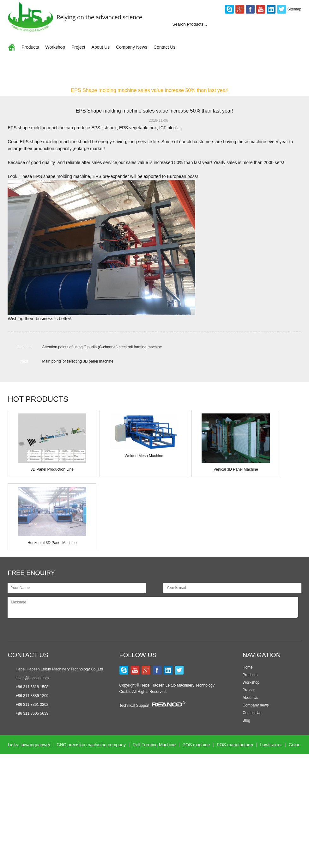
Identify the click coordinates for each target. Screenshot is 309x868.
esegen (280, 821)
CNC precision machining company (91, 745)
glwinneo (46, 802)
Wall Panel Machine (260, 783)
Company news (256, 705)
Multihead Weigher (215, 783)
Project (78, 47)
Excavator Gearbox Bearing (145, 802)
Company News (132, 47)
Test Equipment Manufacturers (86, 821)
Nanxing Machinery (171, 783)
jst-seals (147, 840)
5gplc (62, 840)
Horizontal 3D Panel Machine (52, 543)
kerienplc (131, 821)
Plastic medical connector (204, 802)
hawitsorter (271, 745)
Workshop (55, 47)
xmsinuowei (269, 802)
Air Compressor (50, 783)
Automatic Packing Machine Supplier (109, 783)
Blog (246, 720)
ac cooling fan (88, 840)
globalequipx (253, 821)
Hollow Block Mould (182, 840)
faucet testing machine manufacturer (232, 764)
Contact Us (164, 47)
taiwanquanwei (35, 745)
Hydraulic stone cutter (66, 764)
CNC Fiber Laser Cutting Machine (180, 821)
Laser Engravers (224, 840)
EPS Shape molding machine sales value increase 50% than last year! (150, 90)
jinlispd (227, 821)
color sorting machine (29, 840)
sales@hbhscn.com (32, 678)
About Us (101, 47)
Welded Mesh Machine (144, 456)
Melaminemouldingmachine (121, 764)
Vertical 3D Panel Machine (236, 469)
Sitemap (294, 9)
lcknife (105, 802)
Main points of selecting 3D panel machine (78, 361)
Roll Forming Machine (154, 745)
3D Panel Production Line (52, 469)
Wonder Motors (77, 802)
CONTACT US (28, 655)
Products (30, 47)
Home (14, 90)
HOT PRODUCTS (38, 399)
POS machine (196, 745)
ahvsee (243, 802)
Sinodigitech (120, 840)
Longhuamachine (172, 764)
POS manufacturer (235, 745)
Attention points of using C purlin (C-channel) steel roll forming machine (102, 347)
